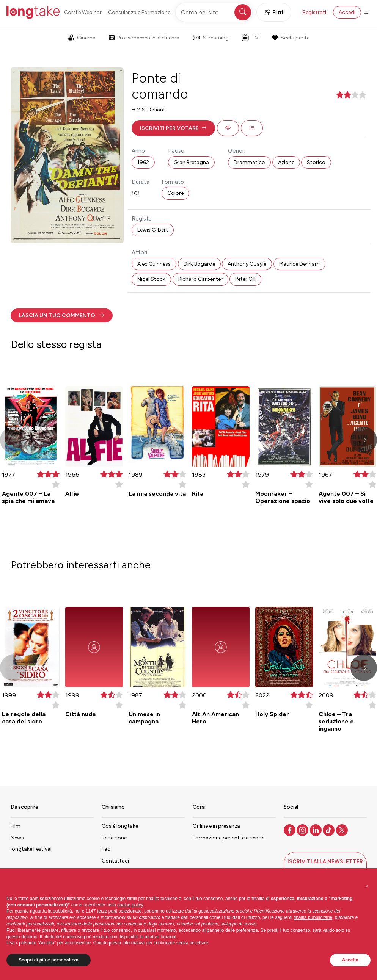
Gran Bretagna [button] (191, 162)
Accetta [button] (350, 960)
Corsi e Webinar (83, 12)
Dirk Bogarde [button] (199, 264)
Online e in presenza (216, 826)
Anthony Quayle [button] (247, 264)
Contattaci (115, 861)
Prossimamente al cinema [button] (144, 38)
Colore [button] (175, 193)
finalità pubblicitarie (313, 917)
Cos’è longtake (120, 826)
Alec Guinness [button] (154, 264)
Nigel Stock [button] (151, 279)
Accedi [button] (347, 12)
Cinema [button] (82, 38)
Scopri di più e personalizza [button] (49, 960)
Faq (106, 849)
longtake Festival (31, 849)
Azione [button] (286, 162)
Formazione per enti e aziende (229, 838)
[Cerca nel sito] (214, 12)
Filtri (274, 12)
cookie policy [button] (130, 905)
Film (16, 826)
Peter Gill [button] (245, 279)
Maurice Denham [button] (299, 264)
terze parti (107, 911)
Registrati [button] (314, 12)
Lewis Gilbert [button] (153, 230)
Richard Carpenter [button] (200, 279)
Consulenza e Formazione (139, 12)
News (17, 838)
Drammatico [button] (249, 162)
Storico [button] (316, 162)
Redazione (114, 838)
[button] (173, 128)
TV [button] (250, 38)
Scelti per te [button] (291, 38)
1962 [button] (143, 162)
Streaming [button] (211, 38)
